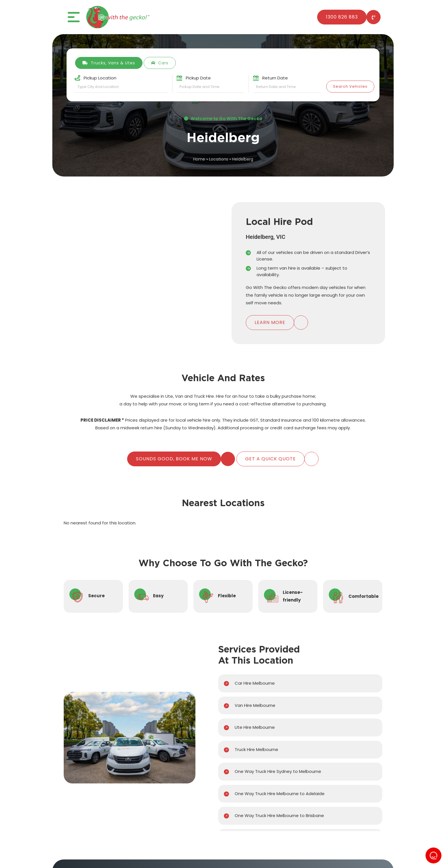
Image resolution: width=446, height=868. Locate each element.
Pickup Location (100, 78)
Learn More (270, 322)
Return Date (275, 78)
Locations (219, 159)
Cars (160, 63)
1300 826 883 (342, 17)
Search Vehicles (350, 86)
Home (199, 159)
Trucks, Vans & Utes (109, 63)
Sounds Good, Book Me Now (174, 459)
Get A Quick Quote (271, 459)
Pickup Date (198, 78)
